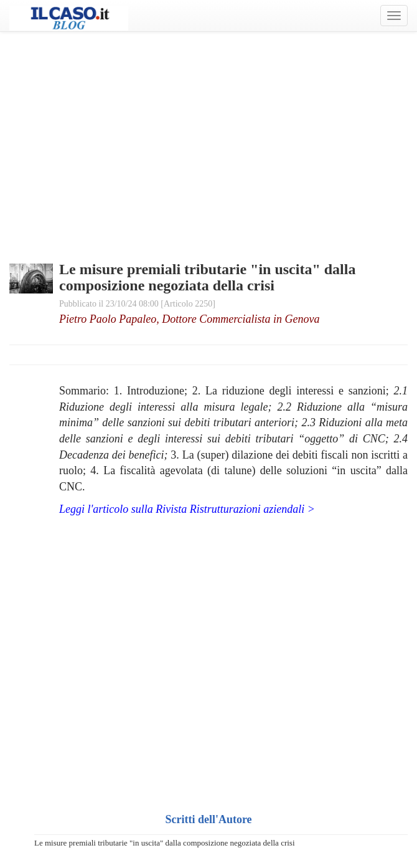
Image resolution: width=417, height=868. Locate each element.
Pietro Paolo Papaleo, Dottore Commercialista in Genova (189, 319)
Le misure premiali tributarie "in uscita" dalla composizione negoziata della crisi (165, 843)
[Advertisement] (209, 131)
